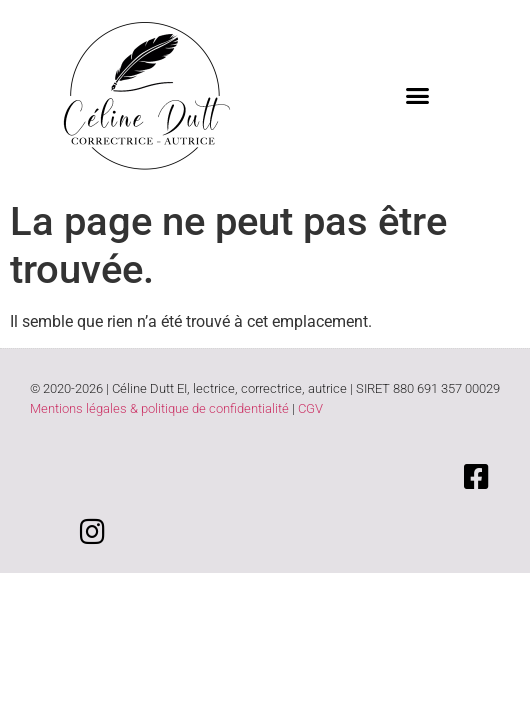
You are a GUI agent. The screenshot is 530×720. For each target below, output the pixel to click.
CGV (310, 408)
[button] (418, 95)
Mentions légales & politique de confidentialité (159, 408)
